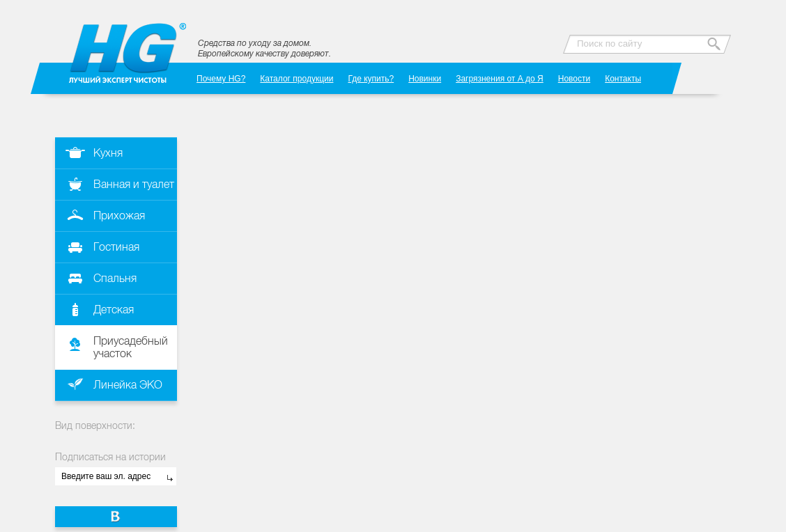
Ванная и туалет (134, 184)
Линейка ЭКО (128, 385)
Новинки (425, 78)
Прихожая (119, 216)
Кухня (108, 153)
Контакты (623, 78)
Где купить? (371, 78)
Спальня (115, 278)
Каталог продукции (296, 78)
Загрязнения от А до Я (500, 78)
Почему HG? (221, 78)
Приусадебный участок (131, 347)
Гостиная (116, 247)
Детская (114, 310)
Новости (574, 78)
